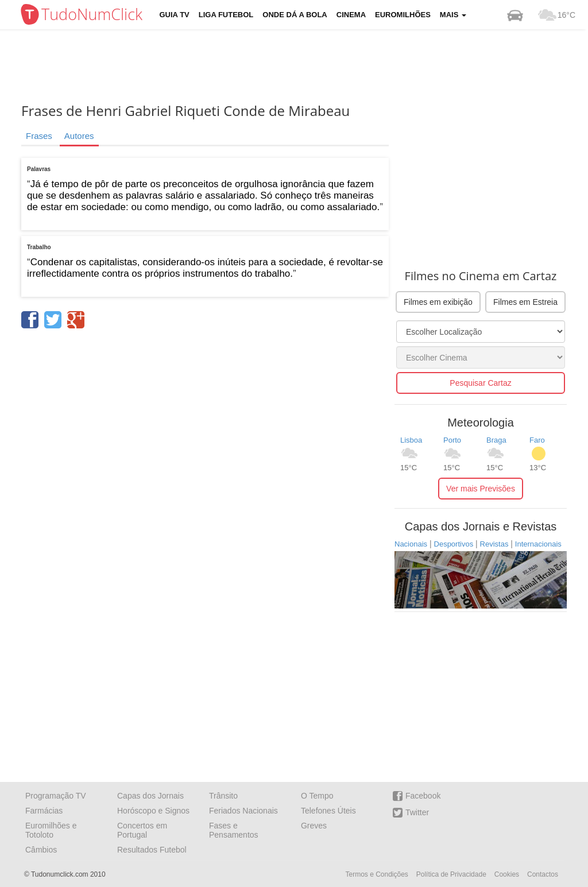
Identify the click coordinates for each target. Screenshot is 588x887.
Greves (314, 826)
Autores (79, 136)
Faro (537, 440)
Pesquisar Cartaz (480, 383)
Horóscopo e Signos (153, 811)
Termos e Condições (376, 874)
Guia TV (175, 15)
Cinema (351, 15)
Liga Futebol (226, 15)
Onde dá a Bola (295, 15)
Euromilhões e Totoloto (51, 830)
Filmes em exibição (438, 302)
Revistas (494, 544)
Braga (496, 440)
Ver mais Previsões (481, 489)
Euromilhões (403, 15)
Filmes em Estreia (525, 302)
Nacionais (411, 544)
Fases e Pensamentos (234, 830)
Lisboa (411, 440)
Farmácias (44, 811)
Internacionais (538, 544)
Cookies (507, 874)
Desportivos (454, 544)
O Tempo (317, 796)
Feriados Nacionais (243, 811)
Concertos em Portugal (142, 830)
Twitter (411, 813)
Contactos (543, 874)
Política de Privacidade (451, 874)
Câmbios (41, 850)
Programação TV (56, 796)
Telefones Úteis (328, 811)
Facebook (417, 796)
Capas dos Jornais (150, 796)
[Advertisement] (303, 66)
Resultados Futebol (152, 850)
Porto (452, 440)
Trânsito (223, 796)
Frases (39, 136)
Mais (453, 15)
